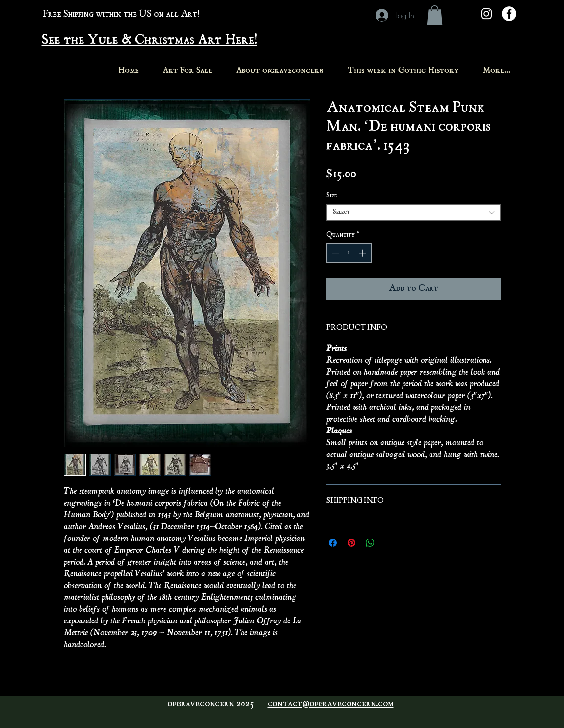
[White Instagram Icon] (486, 14)
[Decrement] (335, 253)
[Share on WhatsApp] (370, 543)
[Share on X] (389, 543)
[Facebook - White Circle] (509, 14)
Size (332, 196)
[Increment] (363, 253)
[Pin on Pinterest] (351, 543)
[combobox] (414, 213)
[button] (435, 15)
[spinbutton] (349, 253)
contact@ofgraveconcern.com (331, 704)
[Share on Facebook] (333, 543)
